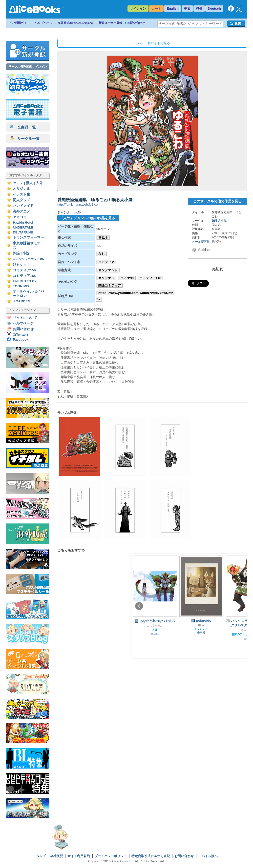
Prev (139, 606)
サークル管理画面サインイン (28, 67)
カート (156, 9)
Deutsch (214, 9)
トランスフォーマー (28, 238)
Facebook (21, 339)
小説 (26, 253)
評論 (16, 253)
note (201, 625)
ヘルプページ (43, 23)
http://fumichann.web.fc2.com (79, 204)
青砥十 (103, 238)
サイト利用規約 (79, 856)
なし (102, 254)
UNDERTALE (23, 227)
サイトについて (25, 318)
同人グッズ (21, 200)
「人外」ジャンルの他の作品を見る (87, 218)
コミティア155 (24, 276)
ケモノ (18, 183)
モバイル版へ (208, 856)
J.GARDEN (21, 301)
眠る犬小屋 (219, 221)
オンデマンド (108, 270)
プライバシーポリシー (111, 856)
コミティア (106, 262)
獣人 (29, 183)
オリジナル (21, 189)
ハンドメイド (23, 206)
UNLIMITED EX (25, 281)
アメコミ (20, 217)
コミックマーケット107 (29, 259)
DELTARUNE (23, 232)
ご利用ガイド (21, 23)
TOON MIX (21, 286)
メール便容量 (201, 242)
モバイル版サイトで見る (152, 43)
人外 (39, 183)
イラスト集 (21, 194)
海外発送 (76, 23)
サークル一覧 (25, 139)
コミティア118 (150, 278)
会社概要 (57, 856)
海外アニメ (21, 211)
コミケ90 (127, 278)
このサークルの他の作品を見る (217, 201)
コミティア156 (24, 270)
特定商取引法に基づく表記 (151, 856)
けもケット (21, 264)
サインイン (138, 9)
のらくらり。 (155, 626)
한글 (199, 9)
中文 (187, 9)
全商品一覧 (23, 127)
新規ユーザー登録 (110, 23)
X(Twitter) (21, 335)
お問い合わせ (136, 23)
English (173, 9)
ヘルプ (41, 856)
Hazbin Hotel (23, 222)
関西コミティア (110, 285)
